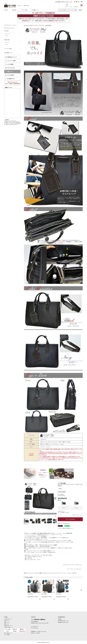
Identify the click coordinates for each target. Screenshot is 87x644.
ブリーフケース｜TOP (74, 569)
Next (55, 498)
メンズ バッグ (30, 573)
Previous (25, 498)
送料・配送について (8, 633)
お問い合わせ (76, 7)
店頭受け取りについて (9, 626)
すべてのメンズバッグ (10, 28)
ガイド (71, 7)
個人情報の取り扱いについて (63, 621)
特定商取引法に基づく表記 (63, 622)
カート (81, 6)
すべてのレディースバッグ (11, 25)
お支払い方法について (9, 627)
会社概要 (60, 619)
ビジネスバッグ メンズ (47, 573)
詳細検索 (80, 10)
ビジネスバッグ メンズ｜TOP (72, 565)
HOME (25, 573)
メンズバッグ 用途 (38, 573)
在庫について (7, 622)
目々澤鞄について (35, 10)
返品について (7, 621)
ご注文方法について (8, 619)
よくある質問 (7, 635)
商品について (7, 624)
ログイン (67, 7)
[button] (25, 590)
